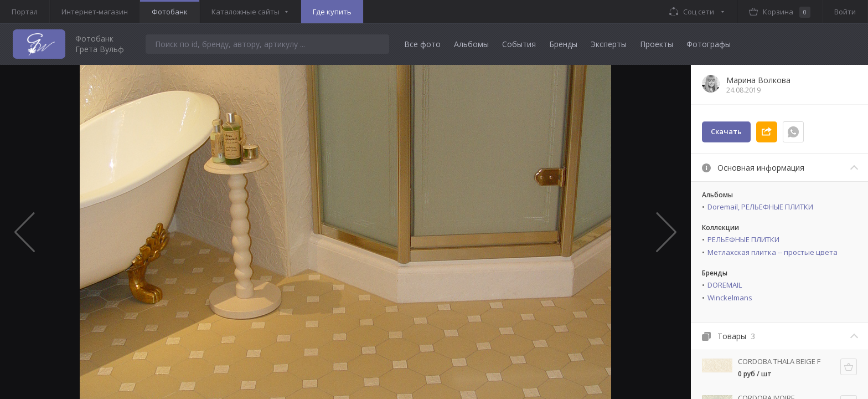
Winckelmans (730, 298)
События (519, 44)
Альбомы (471, 44)
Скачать (726, 131)
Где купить (332, 12)
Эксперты (609, 44)
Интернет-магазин (95, 12)
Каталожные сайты (246, 12)
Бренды (563, 44)
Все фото (422, 44)
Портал (25, 12)
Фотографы (709, 44)
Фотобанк (170, 12)
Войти (845, 12)
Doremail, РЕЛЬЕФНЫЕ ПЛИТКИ (760, 207)
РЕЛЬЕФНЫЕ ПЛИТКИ (743, 239)
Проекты (657, 44)
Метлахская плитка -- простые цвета (773, 252)
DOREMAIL (725, 285)
